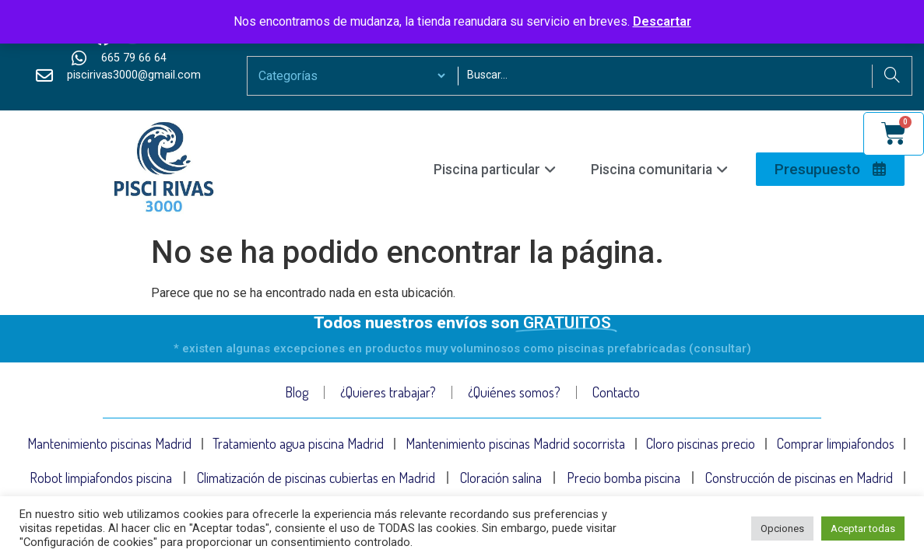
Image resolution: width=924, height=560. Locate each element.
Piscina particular (495, 170)
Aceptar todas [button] (863, 528)
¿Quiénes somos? (514, 392)
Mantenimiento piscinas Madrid (109, 444)
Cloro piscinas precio (701, 444)
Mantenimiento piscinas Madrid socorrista (515, 444)
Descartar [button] (662, 21)
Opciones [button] (782, 528)
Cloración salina (501, 480)
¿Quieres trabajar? (388, 392)
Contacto (616, 392)
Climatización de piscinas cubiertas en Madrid (316, 480)
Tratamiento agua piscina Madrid (298, 444)
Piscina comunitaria (659, 170)
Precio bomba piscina (624, 480)
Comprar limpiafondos (836, 444)
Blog (297, 392)
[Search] (892, 76)
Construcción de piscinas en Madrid (799, 480)
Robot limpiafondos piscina (101, 480)
